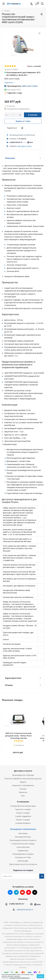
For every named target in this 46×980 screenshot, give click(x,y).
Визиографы (23, 858)
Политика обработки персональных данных (23, 776)
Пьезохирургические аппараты (23, 838)
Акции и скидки (23, 810)
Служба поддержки (23, 814)
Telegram (16, 890)
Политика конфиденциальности (20, 978)
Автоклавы (23, 831)
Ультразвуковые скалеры (23, 852)
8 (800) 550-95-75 (16, 142)
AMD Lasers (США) (30, 86)
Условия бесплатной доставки (23, 804)
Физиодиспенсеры (23, 834)
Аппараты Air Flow (23, 855)
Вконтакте (10, 890)
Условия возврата (23, 821)
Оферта (23, 780)
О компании (23, 799)
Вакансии (23, 790)
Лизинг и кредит (23, 817)
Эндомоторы (23, 848)
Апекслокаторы (23, 845)
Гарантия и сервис (23, 807)
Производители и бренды (23, 773)
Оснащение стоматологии (23, 827)
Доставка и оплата (25, 146)
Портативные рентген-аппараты (23, 862)
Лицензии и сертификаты (23, 783)
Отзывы (23, 786)
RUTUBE (35, 890)
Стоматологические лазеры (23, 841)
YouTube (22, 890)
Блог (23, 793)
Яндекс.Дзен (29, 890)
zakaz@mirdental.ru (25, 907)
